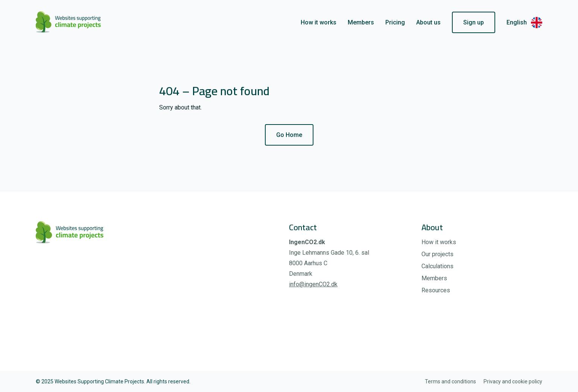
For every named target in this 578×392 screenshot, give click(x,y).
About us (428, 22)
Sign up (474, 22)
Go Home (289, 135)
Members (361, 22)
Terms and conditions (450, 381)
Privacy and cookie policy (513, 381)
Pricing (395, 22)
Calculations (437, 266)
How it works (319, 22)
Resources (436, 290)
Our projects (437, 254)
